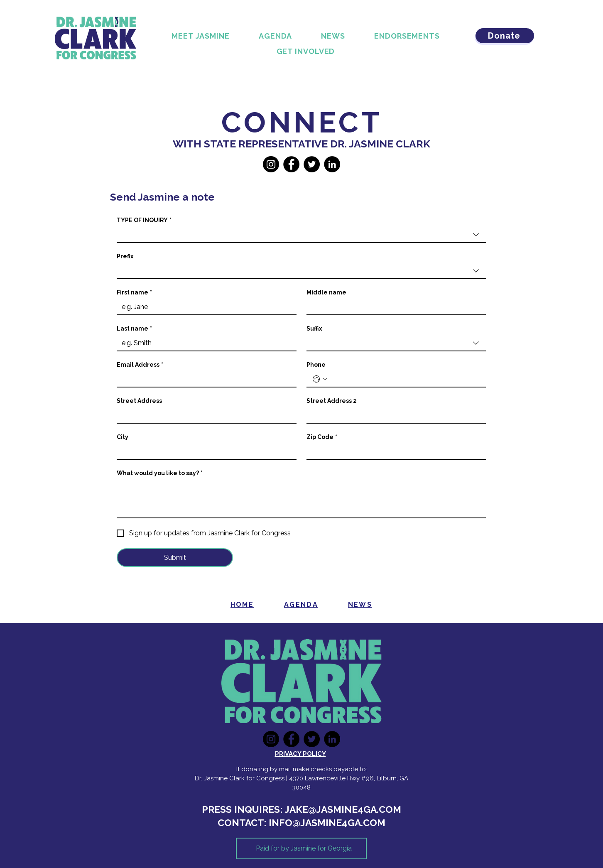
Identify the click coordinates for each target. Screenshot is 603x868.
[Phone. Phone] (405, 379)
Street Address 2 (332, 401)
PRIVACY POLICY (300, 754)
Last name (134, 329)
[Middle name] (394, 307)
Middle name (326, 292)
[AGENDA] (301, 604)
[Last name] (204, 343)
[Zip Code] (394, 451)
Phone (316, 365)
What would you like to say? (160, 473)
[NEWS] (360, 604)
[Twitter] (312, 164)
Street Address (139, 401)
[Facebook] (291, 164)
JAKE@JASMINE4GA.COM (343, 809)
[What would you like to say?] (301, 499)
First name (134, 293)
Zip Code (322, 437)
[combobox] (301, 235)
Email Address (140, 365)
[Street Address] (204, 415)
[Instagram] (271, 164)
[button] (306, 51)
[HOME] (242, 604)
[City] (204, 451)
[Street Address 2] (394, 415)
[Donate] (505, 36)
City (123, 437)
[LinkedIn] (332, 164)
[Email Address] (204, 379)
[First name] (204, 307)
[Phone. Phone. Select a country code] (320, 379)
